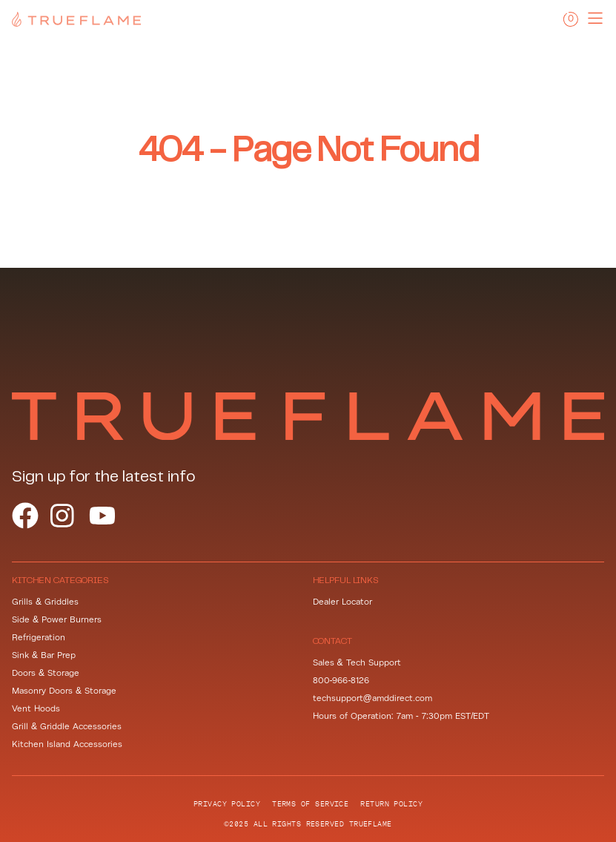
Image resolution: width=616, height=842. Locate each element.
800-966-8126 (341, 681)
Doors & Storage (46, 673)
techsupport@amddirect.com (372, 698)
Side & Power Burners (57, 620)
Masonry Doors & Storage (64, 691)
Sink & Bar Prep (44, 655)
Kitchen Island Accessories (67, 744)
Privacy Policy (227, 803)
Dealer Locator (342, 602)
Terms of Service (310, 803)
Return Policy (391, 803)
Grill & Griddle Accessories (67, 727)
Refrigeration (39, 638)
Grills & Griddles (45, 602)
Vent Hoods (36, 709)
